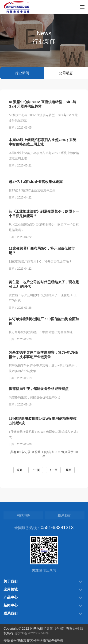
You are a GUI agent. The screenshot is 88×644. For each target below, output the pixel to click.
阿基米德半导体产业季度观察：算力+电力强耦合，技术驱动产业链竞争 (43, 364)
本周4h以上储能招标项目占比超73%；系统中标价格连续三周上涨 (42, 142)
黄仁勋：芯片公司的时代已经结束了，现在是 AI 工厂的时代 (44, 294)
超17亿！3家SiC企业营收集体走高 (36, 188)
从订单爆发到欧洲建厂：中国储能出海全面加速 (44, 329)
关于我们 (11, 581)
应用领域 (11, 589)
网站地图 (23, 515)
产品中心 (11, 597)
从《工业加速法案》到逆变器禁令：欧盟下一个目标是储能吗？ (44, 223)
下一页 (53, 470)
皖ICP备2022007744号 (32, 633)
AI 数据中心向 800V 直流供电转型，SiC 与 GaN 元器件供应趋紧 (42, 105)
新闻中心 (11, 605)
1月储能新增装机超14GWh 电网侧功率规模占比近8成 (43, 430)
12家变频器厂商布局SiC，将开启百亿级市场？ (42, 259)
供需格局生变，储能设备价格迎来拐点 (39, 395)
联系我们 (65, 515)
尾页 (69, 470)
